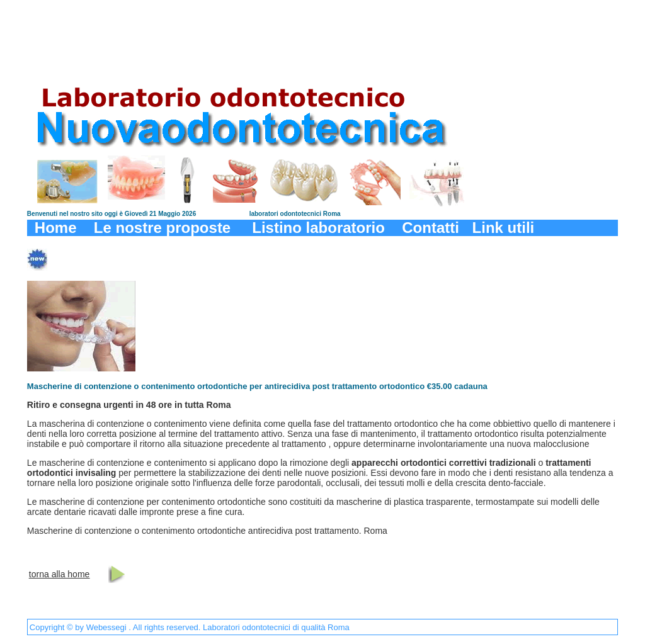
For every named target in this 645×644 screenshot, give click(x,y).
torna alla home (60, 574)
